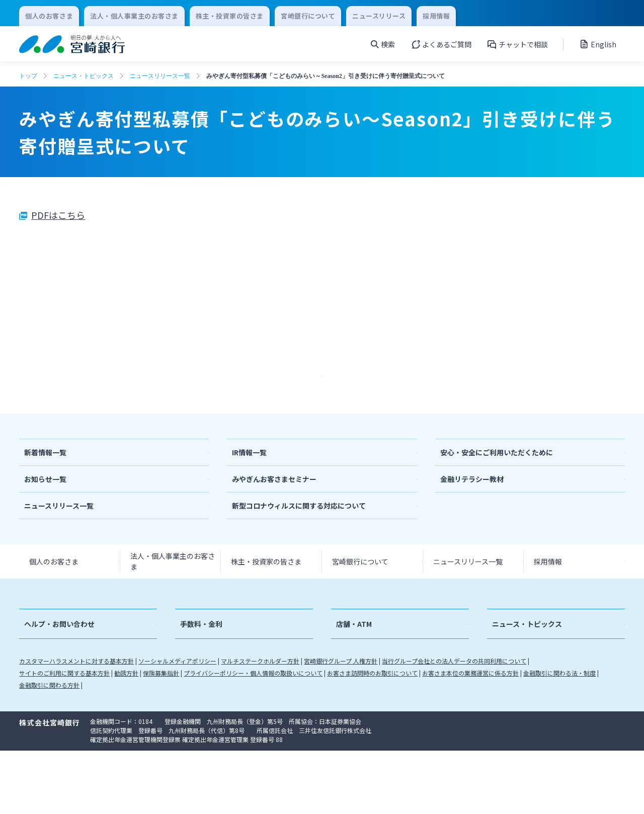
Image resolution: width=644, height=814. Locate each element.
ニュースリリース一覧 (160, 76)
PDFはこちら (58, 215)
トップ (28, 76)
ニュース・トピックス (84, 76)
